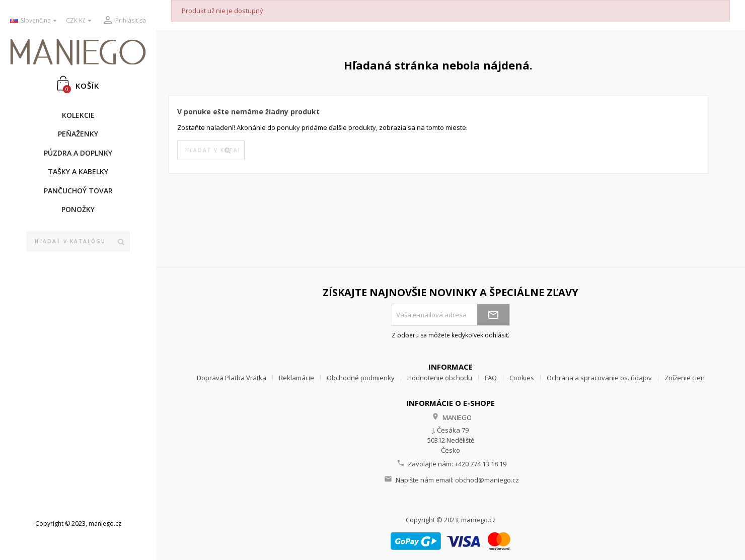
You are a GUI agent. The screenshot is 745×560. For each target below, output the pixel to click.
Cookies (522, 378)
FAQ (491, 378)
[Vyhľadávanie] (78, 242)
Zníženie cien (685, 378)
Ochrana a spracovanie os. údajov (599, 378)
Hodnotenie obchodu (440, 378)
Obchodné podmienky (361, 378)
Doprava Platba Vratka (232, 378)
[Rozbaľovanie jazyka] (34, 21)
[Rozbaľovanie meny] (80, 21)
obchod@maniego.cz (487, 480)
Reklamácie (296, 378)
